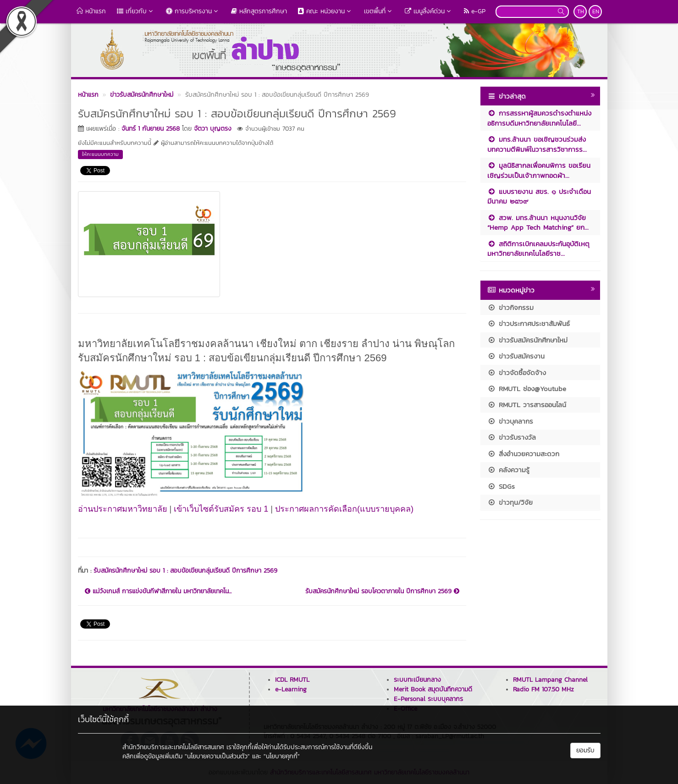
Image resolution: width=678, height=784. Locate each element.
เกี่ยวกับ (136, 11)
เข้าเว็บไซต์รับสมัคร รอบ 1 (221, 509)
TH (581, 11)
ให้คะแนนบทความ (100, 154)
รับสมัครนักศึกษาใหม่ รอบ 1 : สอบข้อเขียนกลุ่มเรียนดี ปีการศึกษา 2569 (185, 571)
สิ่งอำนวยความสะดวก (523, 454)
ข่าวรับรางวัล (512, 437)
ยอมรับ (585, 750)
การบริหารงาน (193, 11)
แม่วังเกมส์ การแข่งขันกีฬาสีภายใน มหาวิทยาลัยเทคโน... (158, 591)
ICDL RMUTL (292, 680)
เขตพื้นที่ (379, 11)
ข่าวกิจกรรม (510, 307)
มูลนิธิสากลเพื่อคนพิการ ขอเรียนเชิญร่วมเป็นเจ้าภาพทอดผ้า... (539, 170)
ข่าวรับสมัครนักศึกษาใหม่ (527, 340)
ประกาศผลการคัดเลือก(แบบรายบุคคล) (344, 509)
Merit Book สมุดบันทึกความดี (433, 689)
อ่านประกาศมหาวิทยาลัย (123, 509)
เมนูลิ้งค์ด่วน (429, 11)
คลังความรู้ (508, 470)
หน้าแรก (91, 11)
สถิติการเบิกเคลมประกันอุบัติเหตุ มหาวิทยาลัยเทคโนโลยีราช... (538, 248)
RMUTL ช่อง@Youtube (527, 389)
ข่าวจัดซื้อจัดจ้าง (517, 373)
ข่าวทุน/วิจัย (510, 502)
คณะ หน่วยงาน (325, 11)
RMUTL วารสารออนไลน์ (527, 405)
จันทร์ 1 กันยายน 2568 (151, 129)
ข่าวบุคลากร (510, 421)
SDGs (501, 486)
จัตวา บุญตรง (213, 129)
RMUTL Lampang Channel (550, 680)
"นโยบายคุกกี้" (282, 756)
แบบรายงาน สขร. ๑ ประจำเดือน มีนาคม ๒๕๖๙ (539, 196)
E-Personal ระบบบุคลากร (428, 699)
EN (596, 11)
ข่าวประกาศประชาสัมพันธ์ (529, 323)
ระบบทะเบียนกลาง (417, 680)
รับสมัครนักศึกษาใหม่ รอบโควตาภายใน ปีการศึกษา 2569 (382, 591)
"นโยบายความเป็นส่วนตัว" (217, 756)
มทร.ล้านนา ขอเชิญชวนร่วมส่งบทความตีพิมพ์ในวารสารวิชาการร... (537, 144)
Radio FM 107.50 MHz (543, 689)
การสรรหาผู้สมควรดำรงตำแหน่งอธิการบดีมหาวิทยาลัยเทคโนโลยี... (539, 118)
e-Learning (291, 689)
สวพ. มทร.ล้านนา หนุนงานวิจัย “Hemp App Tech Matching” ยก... (538, 222)
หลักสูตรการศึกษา (259, 11)
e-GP (475, 11)
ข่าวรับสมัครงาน (516, 356)
